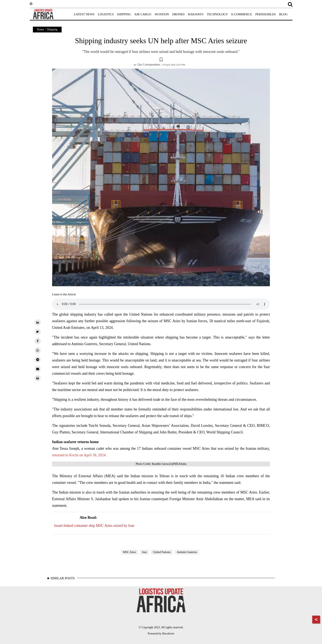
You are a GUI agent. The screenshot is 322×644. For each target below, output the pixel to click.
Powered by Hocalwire (161, 634)
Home (41, 29)
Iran (144, 552)
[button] (161, 60)
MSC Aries (130, 552)
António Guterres (187, 552)
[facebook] (38, 341)
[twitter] (38, 332)
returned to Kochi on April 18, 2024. (79, 455)
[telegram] (38, 360)
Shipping (52, 29)
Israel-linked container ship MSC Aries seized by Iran (94, 521)
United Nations (162, 552)
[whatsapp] (38, 350)
